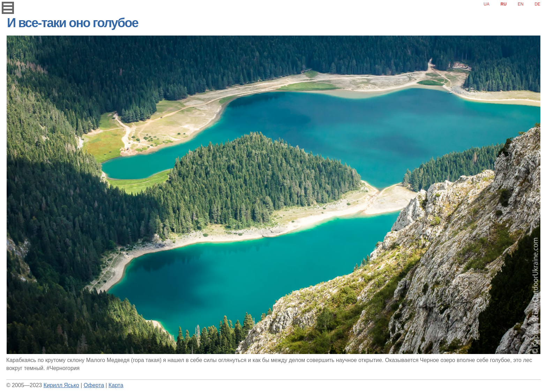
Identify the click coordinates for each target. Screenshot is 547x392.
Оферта (94, 385)
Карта (116, 385)
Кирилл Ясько (61, 385)
